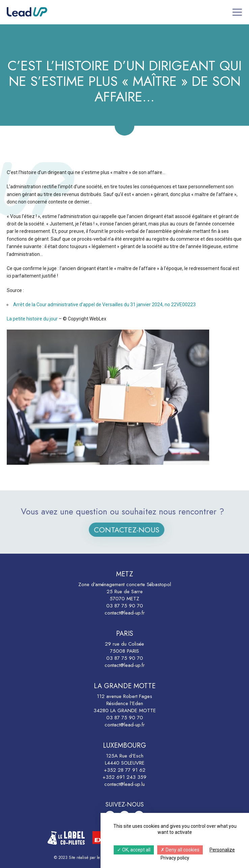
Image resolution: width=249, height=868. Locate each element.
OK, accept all (134, 850)
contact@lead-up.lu (124, 784)
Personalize (222, 850)
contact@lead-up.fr (125, 613)
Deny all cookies (180, 850)
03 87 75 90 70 (125, 606)
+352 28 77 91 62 (125, 770)
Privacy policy (175, 858)
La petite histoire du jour (32, 319)
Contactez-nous (134, 530)
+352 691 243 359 (124, 777)
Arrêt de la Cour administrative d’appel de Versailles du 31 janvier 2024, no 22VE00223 (104, 305)
